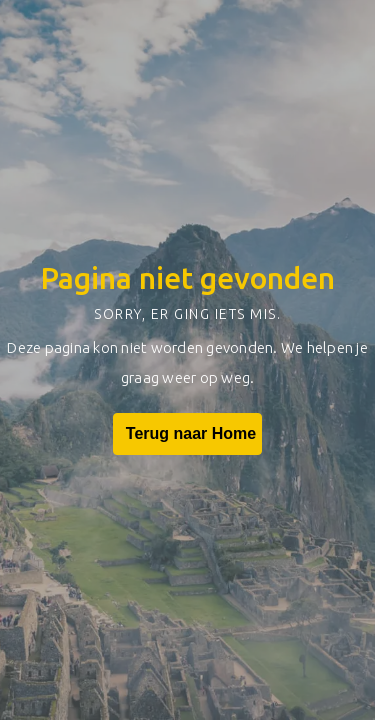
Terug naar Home (187, 434)
